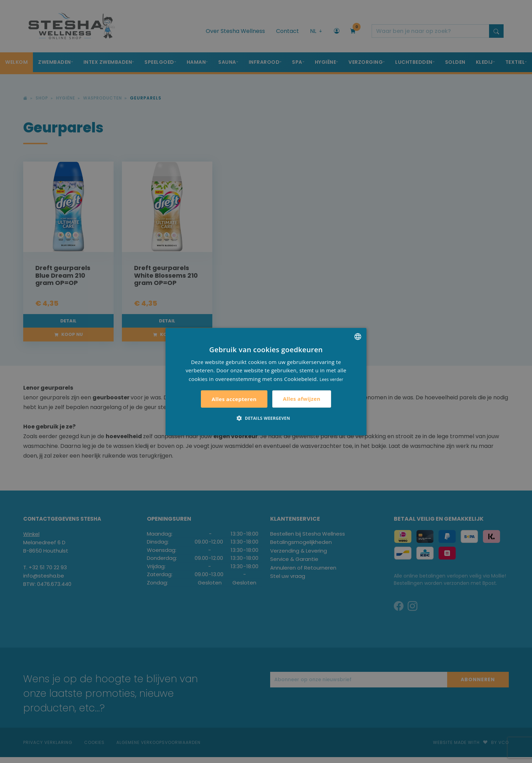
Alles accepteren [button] (234, 399)
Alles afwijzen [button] (302, 399)
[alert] (266, 381)
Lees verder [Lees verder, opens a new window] (332, 379)
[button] (266, 418)
